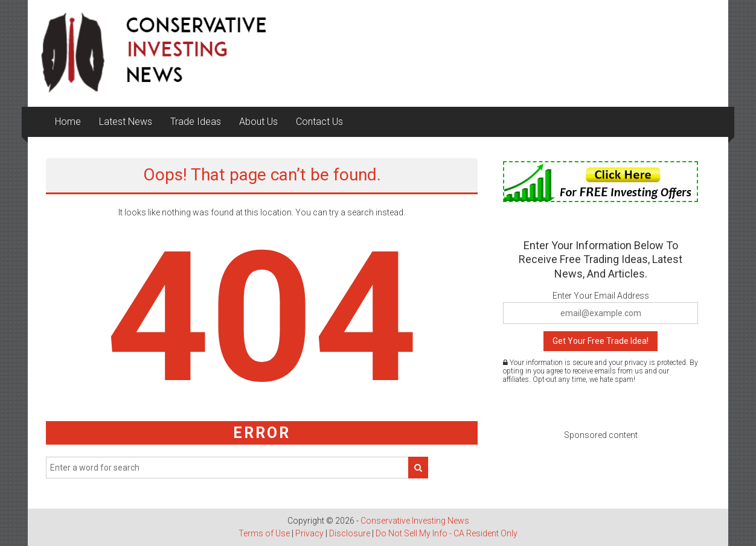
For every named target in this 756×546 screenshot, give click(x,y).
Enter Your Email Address (601, 296)
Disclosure (350, 533)
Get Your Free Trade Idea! (601, 341)
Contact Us (319, 122)
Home (68, 122)
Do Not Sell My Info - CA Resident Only (447, 533)
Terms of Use (264, 533)
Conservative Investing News (415, 521)
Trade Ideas (196, 122)
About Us (258, 122)
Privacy (309, 533)
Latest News (126, 122)
